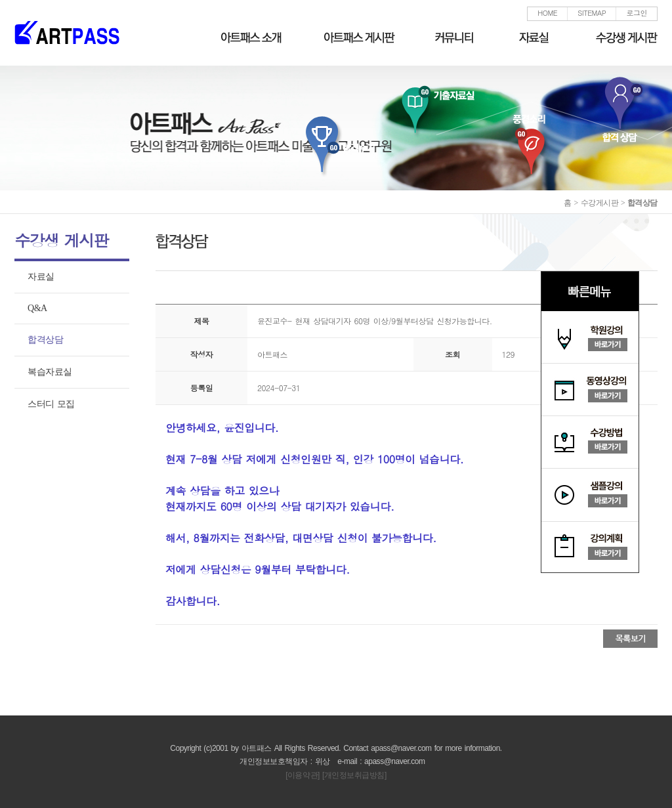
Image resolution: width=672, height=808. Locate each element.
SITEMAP (592, 13)
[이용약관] (303, 775)
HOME (547, 13)
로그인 (637, 13)
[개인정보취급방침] (354, 775)
